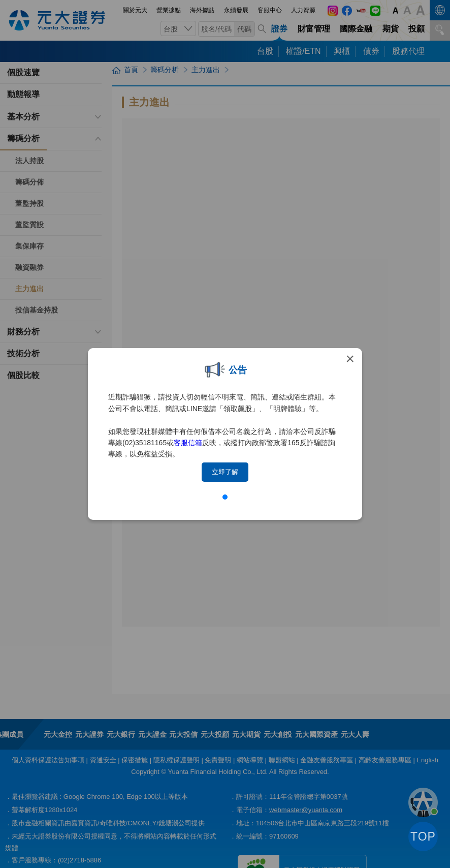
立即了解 (225, 472)
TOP (423, 836)
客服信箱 (188, 443)
